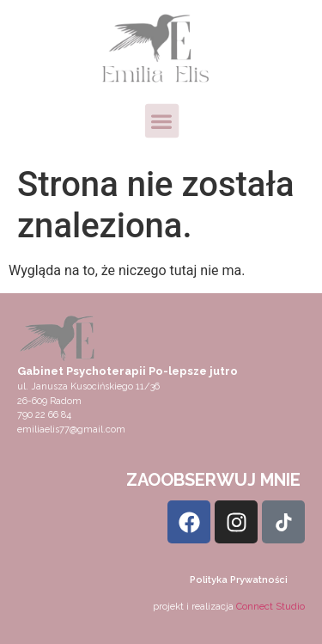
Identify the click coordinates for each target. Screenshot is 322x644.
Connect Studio (270, 607)
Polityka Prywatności (239, 580)
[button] (161, 121)
